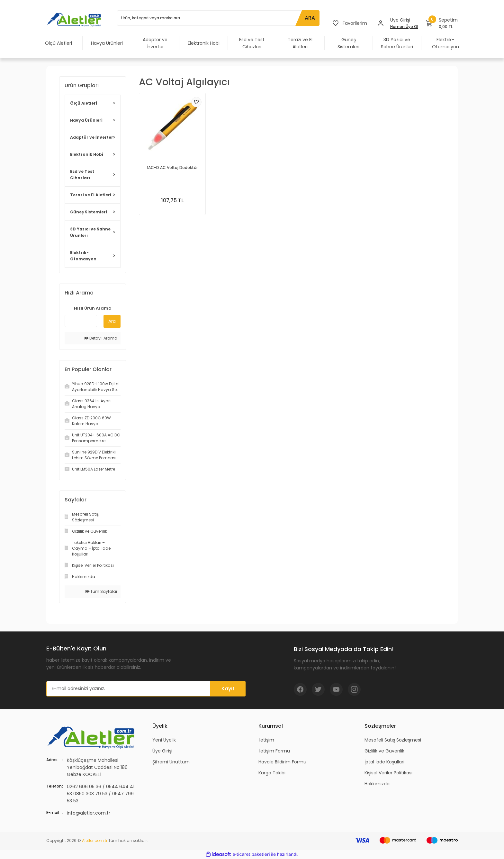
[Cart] (442, 23)
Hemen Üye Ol (404, 27)
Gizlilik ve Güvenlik (384, 751)
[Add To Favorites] (196, 102)
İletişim (266, 740)
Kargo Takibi (272, 773)
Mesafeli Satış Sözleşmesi (393, 740)
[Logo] (75, 19)
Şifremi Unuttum (171, 762)
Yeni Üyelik (164, 740)
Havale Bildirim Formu (282, 762)
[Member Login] (381, 23)
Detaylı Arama (101, 338)
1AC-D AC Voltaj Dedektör (172, 168)
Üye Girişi (162, 751)
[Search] (218, 18)
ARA (310, 18)
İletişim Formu (274, 751)
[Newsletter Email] (146, 689)
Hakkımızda (377, 784)
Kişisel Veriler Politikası (388, 773)
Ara (112, 321)
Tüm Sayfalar (101, 591)
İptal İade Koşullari (384, 762)
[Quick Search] (81, 321)
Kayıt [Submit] (228, 689)
